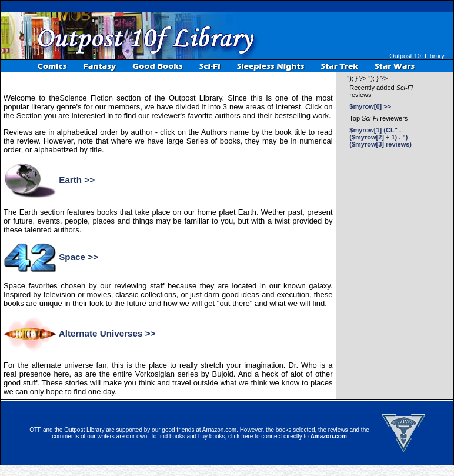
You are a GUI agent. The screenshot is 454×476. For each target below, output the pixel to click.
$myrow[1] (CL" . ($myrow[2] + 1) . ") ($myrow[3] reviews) (380, 137)
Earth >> (77, 180)
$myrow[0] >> (370, 106)
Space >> (79, 257)
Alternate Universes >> (107, 333)
